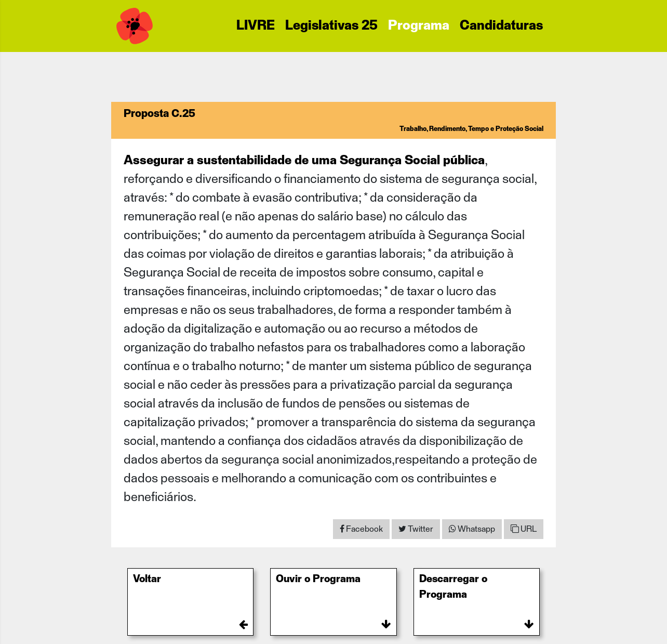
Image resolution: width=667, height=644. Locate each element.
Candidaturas (501, 26)
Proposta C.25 (159, 114)
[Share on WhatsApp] (472, 529)
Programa (419, 26)
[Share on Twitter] (416, 529)
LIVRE (256, 26)
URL (524, 529)
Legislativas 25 (331, 26)
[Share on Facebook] (361, 529)
